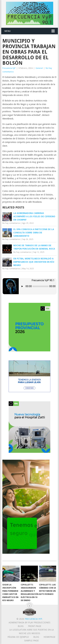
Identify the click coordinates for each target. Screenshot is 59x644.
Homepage (49, 637)
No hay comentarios (11, 223)
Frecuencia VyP (9, 68)
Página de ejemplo (18, 637)
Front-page (35, 626)
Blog (21, 626)
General (39, 68)
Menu (7, 31)
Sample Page (31, 641)
